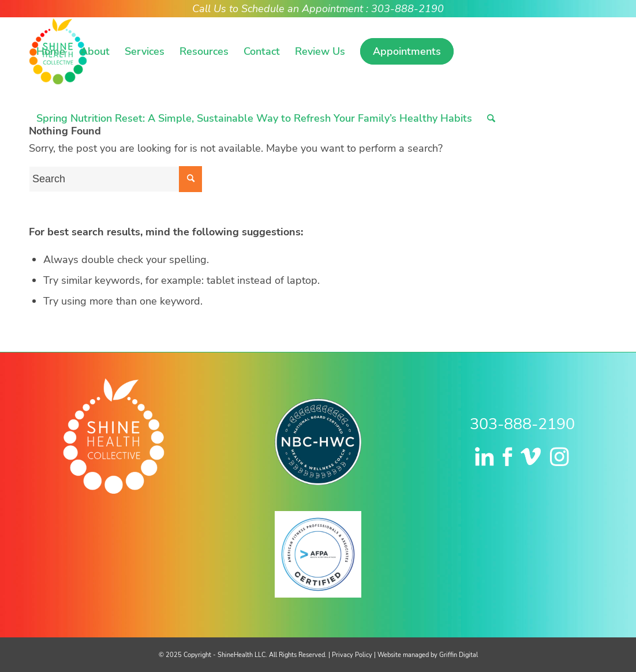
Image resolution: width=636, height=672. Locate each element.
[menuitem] (51, 51)
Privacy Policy (352, 655)
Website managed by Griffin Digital (428, 655)
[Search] (491, 118)
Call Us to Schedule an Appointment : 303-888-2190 (318, 9)
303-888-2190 (522, 424)
